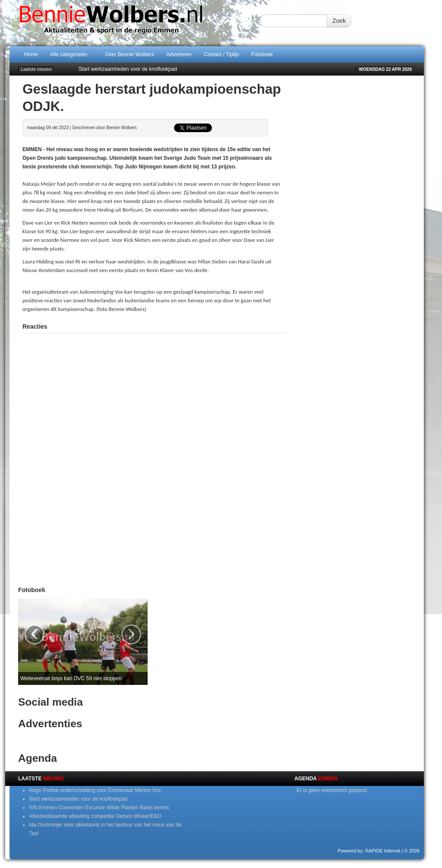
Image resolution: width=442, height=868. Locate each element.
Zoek (339, 21)
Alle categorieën (71, 54)
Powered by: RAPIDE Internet (369, 851)
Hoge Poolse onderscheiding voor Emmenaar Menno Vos (95, 790)
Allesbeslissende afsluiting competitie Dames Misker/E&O (95, 816)
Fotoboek (262, 54)
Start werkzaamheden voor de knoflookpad (128, 69)
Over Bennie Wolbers (129, 54)
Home (31, 54)
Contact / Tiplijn (221, 54)
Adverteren (179, 54)
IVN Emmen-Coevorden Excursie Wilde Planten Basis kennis (99, 808)
